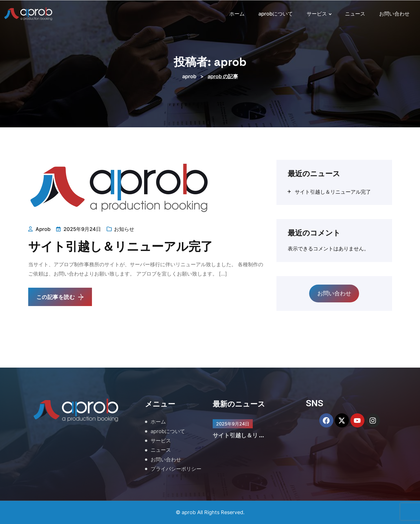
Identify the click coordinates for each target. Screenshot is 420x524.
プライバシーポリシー (176, 469)
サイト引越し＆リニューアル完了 (131, 246)
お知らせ (124, 229)
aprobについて (276, 14)
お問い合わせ (394, 14)
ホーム (237, 14)
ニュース (355, 14)
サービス (319, 14)
